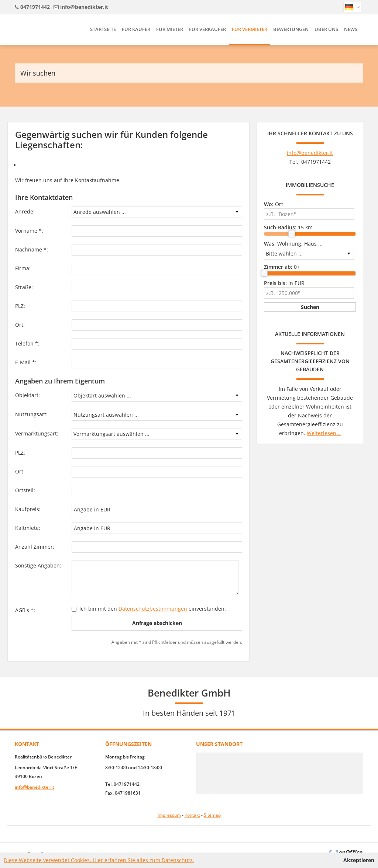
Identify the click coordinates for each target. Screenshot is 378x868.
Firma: (23, 268)
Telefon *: (27, 343)
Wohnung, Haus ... (293, 244)
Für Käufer (136, 29)
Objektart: (28, 395)
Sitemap (212, 815)
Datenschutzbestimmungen (153, 609)
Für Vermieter (250, 29)
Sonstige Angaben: (38, 565)
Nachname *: (32, 249)
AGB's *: (25, 610)
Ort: (20, 325)
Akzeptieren (359, 860)
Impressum (169, 815)
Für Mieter (170, 29)
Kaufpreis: (28, 509)
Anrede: (25, 211)
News (351, 29)
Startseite (103, 29)
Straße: (24, 287)
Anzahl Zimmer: (35, 547)
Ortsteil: (25, 490)
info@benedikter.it (84, 7)
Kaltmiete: (28, 528)
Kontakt (192, 815)
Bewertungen (291, 29)
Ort (274, 204)
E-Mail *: (26, 362)
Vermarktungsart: (37, 433)
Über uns (326, 29)
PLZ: (20, 306)
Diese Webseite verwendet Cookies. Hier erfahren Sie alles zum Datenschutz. (99, 860)
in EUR (284, 283)
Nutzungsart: (31, 414)
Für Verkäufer (207, 29)
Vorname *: (29, 231)
